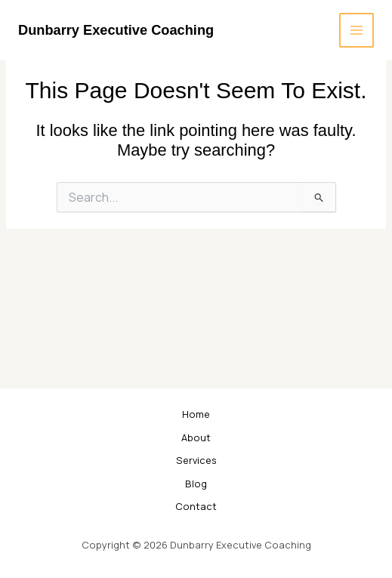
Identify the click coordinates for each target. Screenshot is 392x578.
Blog (196, 484)
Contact (196, 506)
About (196, 437)
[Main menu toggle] (357, 30)
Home (196, 414)
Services (196, 460)
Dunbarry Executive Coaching (116, 30)
